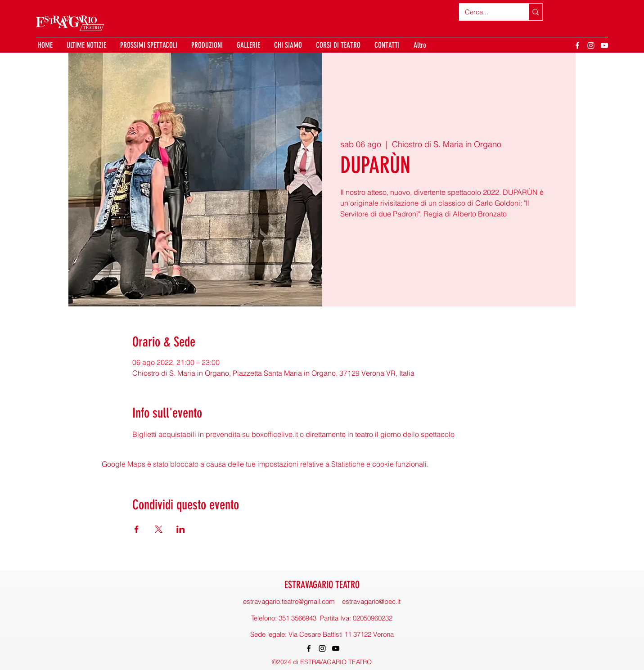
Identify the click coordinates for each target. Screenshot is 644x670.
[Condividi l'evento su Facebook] (137, 529)
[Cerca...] (487, 12)
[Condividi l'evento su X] (159, 529)
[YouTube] (604, 45)
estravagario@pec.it (371, 601)
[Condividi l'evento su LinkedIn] (181, 529)
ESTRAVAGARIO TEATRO (322, 585)
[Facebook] (577, 45)
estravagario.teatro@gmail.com (289, 601)
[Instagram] (591, 45)
